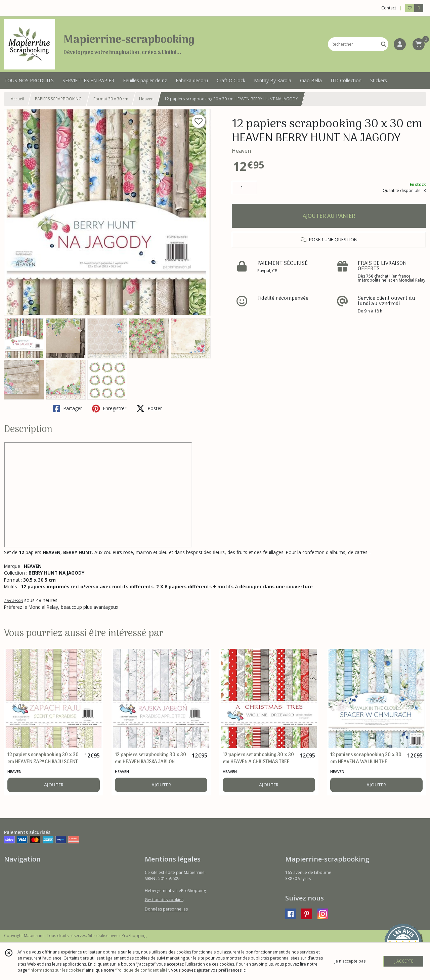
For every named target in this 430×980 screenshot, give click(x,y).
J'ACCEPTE (404, 961)
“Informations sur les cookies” (56, 970)
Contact (389, 8)
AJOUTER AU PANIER (329, 216)
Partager (68, 408)
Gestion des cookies (164, 900)
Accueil (17, 99)
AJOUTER (54, 785)
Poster (149, 408)
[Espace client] (400, 44)
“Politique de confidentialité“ (142, 970)
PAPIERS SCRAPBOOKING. (59, 99)
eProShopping (133, 936)
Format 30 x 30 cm (111, 99)
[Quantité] (244, 188)
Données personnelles (166, 909)
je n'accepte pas (350, 961)
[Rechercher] (384, 44)
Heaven (146, 99)
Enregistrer (109, 408)
